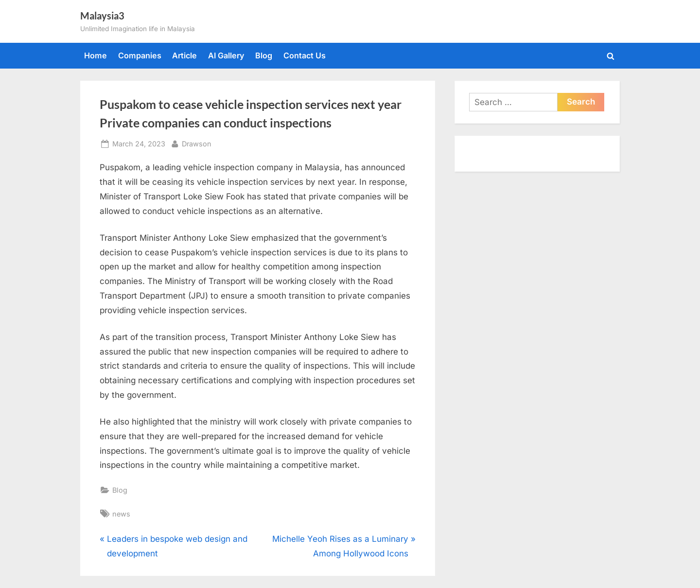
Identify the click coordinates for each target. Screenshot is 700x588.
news (121, 514)
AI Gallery (226, 55)
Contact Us (305, 55)
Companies (140, 55)
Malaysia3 (102, 16)
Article (184, 55)
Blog (264, 55)
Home (96, 55)
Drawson (197, 143)
